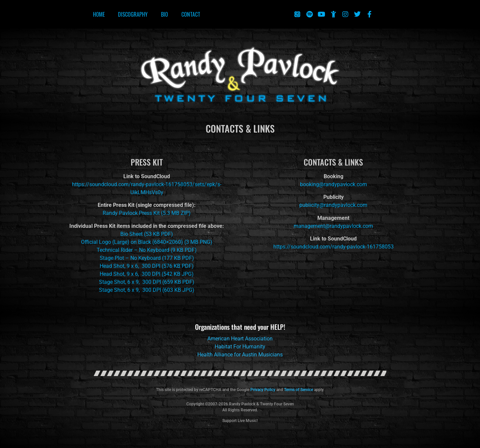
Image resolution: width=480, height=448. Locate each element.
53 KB (153, 234)
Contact (191, 14)
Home (99, 14)
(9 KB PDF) (183, 250)
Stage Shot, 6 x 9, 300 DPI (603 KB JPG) (147, 290)
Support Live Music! (240, 421)
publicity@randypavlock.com (333, 205)
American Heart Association (240, 339)
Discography (133, 14)
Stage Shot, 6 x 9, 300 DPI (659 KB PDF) (147, 282)
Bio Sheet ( (133, 234)
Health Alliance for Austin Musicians (240, 355)
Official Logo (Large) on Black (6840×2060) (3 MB (140, 242)
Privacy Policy (263, 390)
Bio (164, 14)
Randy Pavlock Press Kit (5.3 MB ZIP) (147, 213)
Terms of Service (298, 390)
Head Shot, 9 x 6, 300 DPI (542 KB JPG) (147, 274)
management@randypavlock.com (333, 226)
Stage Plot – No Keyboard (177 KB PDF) (147, 258)
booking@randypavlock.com (333, 184)
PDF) (166, 234)
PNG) (206, 242)
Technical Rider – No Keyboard (133, 250)
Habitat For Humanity (240, 347)
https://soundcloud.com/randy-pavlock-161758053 (333, 247)
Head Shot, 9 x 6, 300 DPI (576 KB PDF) (147, 266)
